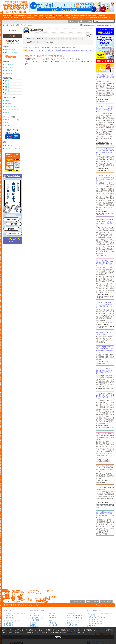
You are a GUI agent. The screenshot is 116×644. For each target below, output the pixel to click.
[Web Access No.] (72, 18)
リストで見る (9, 64)
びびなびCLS (9, 616)
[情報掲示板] (75, 16)
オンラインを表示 (11, 53)
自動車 (7, 100)
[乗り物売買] (92, 16)
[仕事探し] (67, 16)
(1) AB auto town (10, 126)
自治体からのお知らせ (74, 618)
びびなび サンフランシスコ (96, 617)
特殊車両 (8, 103)
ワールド (6, 25)
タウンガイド (35, 616)
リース (7, 93)
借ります (8, 90)
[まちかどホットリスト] (45, 16)
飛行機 (7, 112)
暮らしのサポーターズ (74, 616)
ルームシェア (53, 625)
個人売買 (52, 616)
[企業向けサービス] (93, 18)
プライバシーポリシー (32, 605)
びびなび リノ (92, 626)
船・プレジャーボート (12, 109)
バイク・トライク (11, 106)
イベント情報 (35, 620)
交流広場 (70, 623)
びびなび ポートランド (95, 624)
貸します (8, 87)
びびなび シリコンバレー (95, 619)
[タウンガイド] (33, 16)
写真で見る (8, 71)
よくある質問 (9, 623)
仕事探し (33, 625)
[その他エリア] (105, 18)
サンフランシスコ (27, 25)
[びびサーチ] (7, 16)
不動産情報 (52, 623)
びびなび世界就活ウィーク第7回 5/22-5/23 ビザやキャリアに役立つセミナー (49, 48)
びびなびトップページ (12, 148)
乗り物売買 (13, 30)
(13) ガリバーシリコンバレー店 (12, 120)
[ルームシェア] (7, 18)
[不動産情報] (101, 16)
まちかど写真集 (72, 625)
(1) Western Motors (11, 123)
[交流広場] (40, 18)
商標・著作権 (17, 605)
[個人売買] (84, 16)
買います (8, 84)
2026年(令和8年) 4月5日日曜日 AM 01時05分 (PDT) (99, 25)
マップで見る (9, 67)
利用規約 (7, 605)
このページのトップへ (105, 605)
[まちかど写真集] (50, 18)
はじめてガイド (9, 618)
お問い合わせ (9, 625)
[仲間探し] (16, 18)
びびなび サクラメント (95, 621)
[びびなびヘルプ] (83, 18)
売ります (8, 81)
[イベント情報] (58, 16)
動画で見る (8, 74)
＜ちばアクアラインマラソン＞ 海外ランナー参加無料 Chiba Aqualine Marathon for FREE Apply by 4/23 (58, 50)
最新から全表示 (10, 50)
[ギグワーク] (60, 18)
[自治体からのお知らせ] (20, 16)
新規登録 (12, 36)
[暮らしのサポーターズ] (28, 18)
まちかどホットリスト (38, 618)
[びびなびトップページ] (15, 7)
